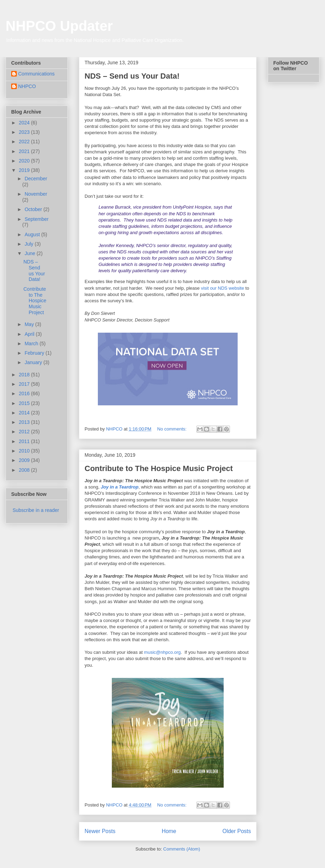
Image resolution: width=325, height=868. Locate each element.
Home (169, 831)
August (33, 234)
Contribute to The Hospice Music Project (159, 468)
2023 (25, 132)
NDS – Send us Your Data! (132, 76)
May (30, 324)
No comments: (172, 429)
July (30, 244)
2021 (25, 151)
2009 (25, 460)
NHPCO (27, 86)
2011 (25, 441)
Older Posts (237, 831)
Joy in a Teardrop (120, 487)
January (34, 362)
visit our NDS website (223, 288)
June (30, 253)
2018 (25, 375)
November (36, 194)
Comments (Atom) (182, 849)
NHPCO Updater (59, 26)
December (36, 179)
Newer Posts (100, 831)
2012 (25, 432)
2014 (25, 413)
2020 (25, 161)
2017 (25, 384)
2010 (25, 451)
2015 (25, 403)
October (34, 209)
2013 (25, 422)
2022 (25, 142)
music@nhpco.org (162, 652)
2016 (25, 393)
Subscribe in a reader (36, 510)
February (35, 353)
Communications (36, 74)
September (36, 219)
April (30, 334)
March (32, 343)
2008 (25, 470)
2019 (25, 170)
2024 (25, 123)
